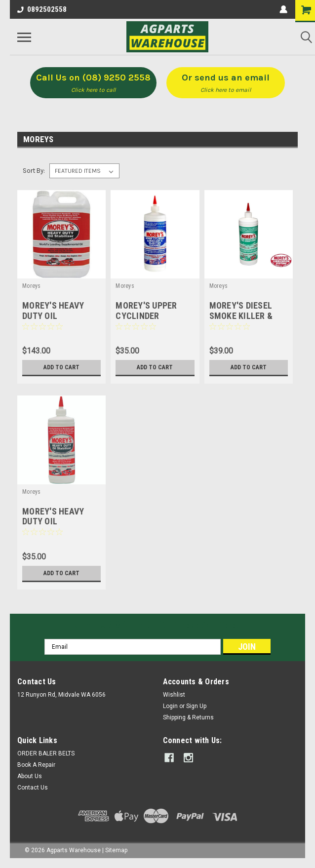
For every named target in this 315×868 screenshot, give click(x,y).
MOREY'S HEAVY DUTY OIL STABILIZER (53, 522)
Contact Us (33, 788)
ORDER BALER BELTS (46, 753)
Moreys (32, 286)
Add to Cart (61, 367)
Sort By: (34, 171)
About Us (30, 776)
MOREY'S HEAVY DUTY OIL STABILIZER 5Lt (53, 316)
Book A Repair (36, 765)
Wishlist (174, 695)
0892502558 (42, 9)
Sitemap (116, 850)
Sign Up (196, 706)
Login (170, 706)
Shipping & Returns (188, 717)
